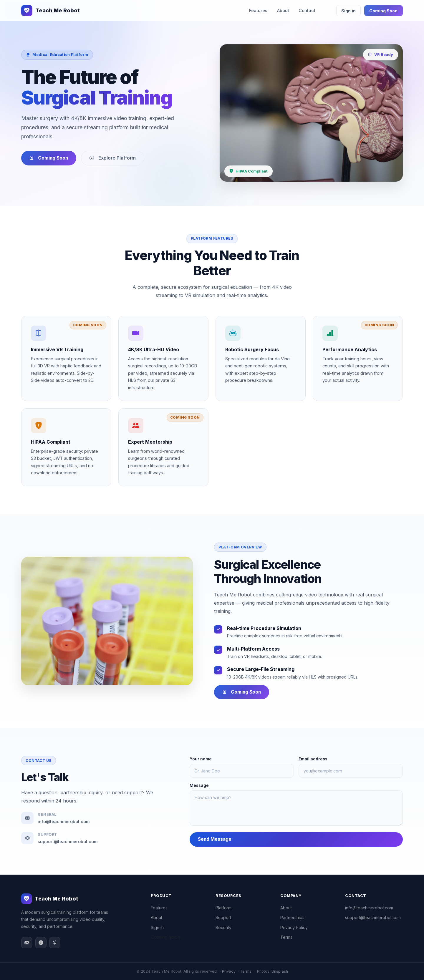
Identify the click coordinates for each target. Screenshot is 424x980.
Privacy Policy (294, 927)
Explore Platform (112, 158)
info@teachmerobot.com (369, 908)
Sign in (348, 11)
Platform (223, 908)
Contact (307, 10)
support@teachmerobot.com (373, 917)
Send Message (216, 839)
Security (223, 927)
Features (258, 10)
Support (223, 917)
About (283, 10)
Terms (286, 937)
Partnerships (292, 917)
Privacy (229, 971)
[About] (41, 943)
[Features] (55, 943)
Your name (202, 759)
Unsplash (280, 971)
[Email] (27, 943)
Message (201, 785)
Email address (314, 759)
